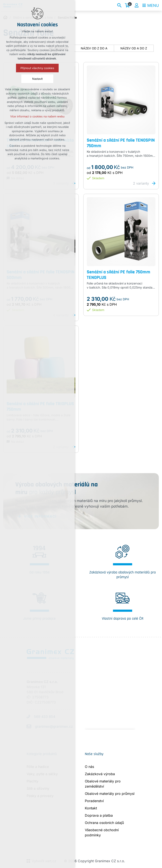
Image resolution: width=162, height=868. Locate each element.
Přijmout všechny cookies (37, 68)
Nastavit (37, 79)
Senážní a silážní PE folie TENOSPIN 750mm (121, 143)
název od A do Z (134, 48)
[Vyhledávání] (119, 5)
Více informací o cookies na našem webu (37, 116)
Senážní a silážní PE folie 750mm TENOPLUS (119, 275)
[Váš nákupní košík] (128, 5)
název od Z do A (94, 48)
